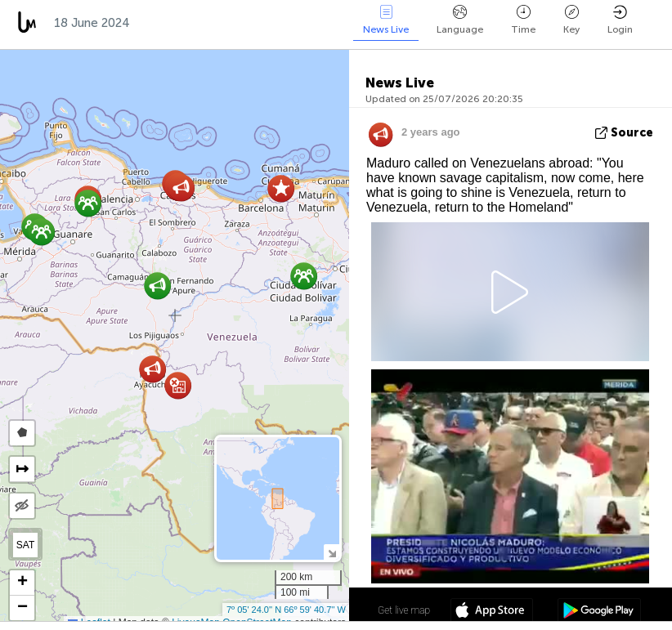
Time (523, 20)
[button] (41, 232)
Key (571, 20)
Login (620, 20)
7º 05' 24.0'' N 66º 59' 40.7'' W (286, 610)
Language (460, 20)
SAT (25, 545)
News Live (386, 20)
